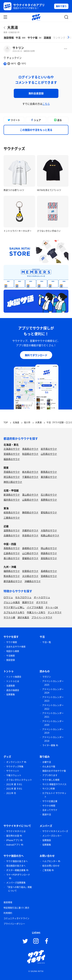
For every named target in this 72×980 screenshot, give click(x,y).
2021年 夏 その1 (14, 784)
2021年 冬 (11, 793)
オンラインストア (15, 762)
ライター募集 (49, 745)
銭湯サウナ (28, 602)
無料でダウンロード (36, 355)
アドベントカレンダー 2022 (53, 707)
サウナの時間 (49, 806)
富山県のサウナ (30, 495)
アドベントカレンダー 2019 (53, 731)
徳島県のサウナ (49, 553)
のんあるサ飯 (49, 767)
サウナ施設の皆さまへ (17, 861)
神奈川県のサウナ (13, 482)
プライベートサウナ (42, 617)
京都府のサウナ (30, 530)
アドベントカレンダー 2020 (53, 723)
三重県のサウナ (12, 518)
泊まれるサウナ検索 (16, 647)
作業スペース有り (36, 612)
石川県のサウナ (49, 495)
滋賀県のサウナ (12, 530)
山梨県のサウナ (30, 500)
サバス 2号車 (49, 789)
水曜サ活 (47, 762)
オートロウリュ (42, 597)
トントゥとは (13, 681)
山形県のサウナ (49, 454)
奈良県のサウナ (30, 535)
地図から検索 (13, 651)
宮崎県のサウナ (49, 576)
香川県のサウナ (12, 558)
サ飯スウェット (14, 775)
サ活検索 (11, 656)
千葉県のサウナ (30, 477)
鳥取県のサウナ (12, 548)
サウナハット (13, 771)
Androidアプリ (13, 845)
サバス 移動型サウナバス (54, 784)
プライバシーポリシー (14, 924)
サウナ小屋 (9, 617)
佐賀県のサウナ (30, 571)
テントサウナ (55, 612)
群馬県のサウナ (49, 472)
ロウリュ (8, 597)
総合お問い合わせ (51, 866)
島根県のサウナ (30, 548)
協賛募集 (11, 694)
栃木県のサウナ (30, 472)
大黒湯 (13, 27)
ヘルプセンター (50, 861)
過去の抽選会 (13, 690)
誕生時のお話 (13, 836)
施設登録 (11, 660)
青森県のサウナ (30, 449)
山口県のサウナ (30, 553)
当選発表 (11, 686)
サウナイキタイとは (16, 831)
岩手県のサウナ (49, 449)
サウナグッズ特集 (15, 767)
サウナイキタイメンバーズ (55, 831)
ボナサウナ (42, 602)
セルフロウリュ (23, 597)
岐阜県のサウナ (12, 512)
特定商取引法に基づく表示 (16, 908)
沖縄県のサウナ (33, 581)
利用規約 (8, 913)
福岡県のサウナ (12, 571)
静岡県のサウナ (30, 512)
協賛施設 (47, 840)
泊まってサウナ (50, 810)
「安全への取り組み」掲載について (19, 889)
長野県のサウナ (49, 500)
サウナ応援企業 (50, 801)
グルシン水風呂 (12, 602)
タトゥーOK (52, 607)
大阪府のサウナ (49, 530)
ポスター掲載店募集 (16, 870)
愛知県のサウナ (49, 512)
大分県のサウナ (30, 576)
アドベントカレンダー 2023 (53, 699)
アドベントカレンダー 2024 (53, 691)
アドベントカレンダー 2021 (53, 715)
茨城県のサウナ (12, 472)
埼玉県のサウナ (12, 477)
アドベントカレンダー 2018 (53, 739)
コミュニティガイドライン (16, 918)
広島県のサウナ (12, 553)
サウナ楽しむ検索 (51, 780)
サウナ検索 (12, 642)
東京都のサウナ (49, 477)
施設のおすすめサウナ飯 (54, 771)
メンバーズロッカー (52, 836)
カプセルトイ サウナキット (54, 795)
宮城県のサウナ (12, 454)
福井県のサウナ (12, 500)
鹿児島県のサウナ (13, 581)
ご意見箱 (47, 870)
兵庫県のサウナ (12, 535)
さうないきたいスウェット (19, 780)
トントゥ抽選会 (14, 677)
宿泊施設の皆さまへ (16, 866)
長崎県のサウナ (49, 571)
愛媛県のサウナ (30, 558)
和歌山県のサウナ (50, 535)
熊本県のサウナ (12, 576)
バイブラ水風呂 (35, 607)
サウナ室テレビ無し (14, 607)
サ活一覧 (47, 642)
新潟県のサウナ (12, 495)
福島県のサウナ (12, 459)
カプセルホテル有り (14, 612)
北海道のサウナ (12, 449)
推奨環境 (8, 902)
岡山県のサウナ (49, 548)
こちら (46, 104)
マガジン (47, 677)
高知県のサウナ (49, 558)
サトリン (18, 48)
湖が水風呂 (23, 617)
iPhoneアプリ (13, 840)
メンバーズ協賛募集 (16, 883)
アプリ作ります (50, 775)
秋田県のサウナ (30, 454)
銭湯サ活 (47, 815)
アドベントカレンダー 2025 (53, 683)
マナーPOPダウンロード (18, 875)
